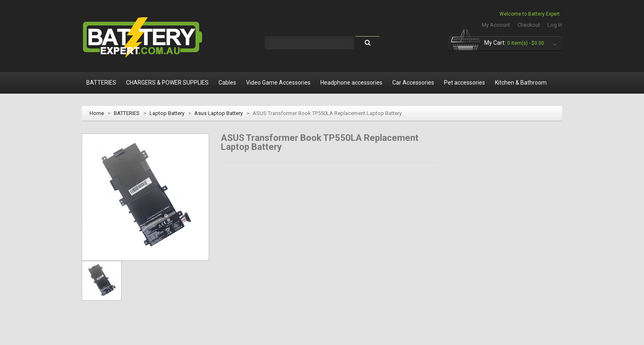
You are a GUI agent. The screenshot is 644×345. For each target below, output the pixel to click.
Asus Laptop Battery (218, 113)
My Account (496, 25)
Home (97, 113)
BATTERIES (127, 113)
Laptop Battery (167, 113)
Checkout (529, 25)
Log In (555, 25)
